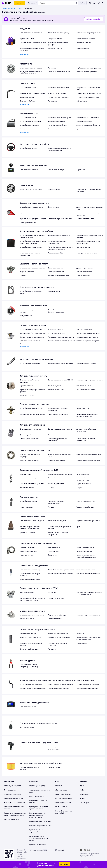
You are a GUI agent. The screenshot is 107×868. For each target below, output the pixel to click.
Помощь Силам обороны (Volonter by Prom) (63, 812)
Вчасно (82, 798)
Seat (20, 8)
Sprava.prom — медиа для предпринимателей (39, 808)
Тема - (38, 850)
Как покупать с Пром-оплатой (15, 803)
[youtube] (81, 850)
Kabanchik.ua (84, 794)
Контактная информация (63, 794)
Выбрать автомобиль (94, 19)
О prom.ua (58, 786)
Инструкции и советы (12, 819)
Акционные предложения (13, 794)
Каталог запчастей (9, 8)
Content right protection (63, 803)
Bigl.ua (82, 786)
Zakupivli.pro (84, 803)
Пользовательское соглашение (40, 821)
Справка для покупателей (13, 786)
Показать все (24, 54)
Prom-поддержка (10, 790)
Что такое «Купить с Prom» (14, 798)
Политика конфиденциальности (41, 826)
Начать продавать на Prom (39, 796)
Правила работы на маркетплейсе (36, 831)
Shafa (82, 790)
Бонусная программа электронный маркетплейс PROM (39, 838)
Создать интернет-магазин (39, 790)
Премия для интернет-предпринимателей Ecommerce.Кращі (37, 815)
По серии (33, 3)
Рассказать (64, 864)
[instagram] (89, 850)
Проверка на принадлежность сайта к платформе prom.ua (15, 814)
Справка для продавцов (38, 786)
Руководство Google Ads (38, 844)
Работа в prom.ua (61, 790)
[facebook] (85, 850)
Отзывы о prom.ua (61, 807)
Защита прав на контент (63, 798)
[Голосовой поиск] (77, 3)
